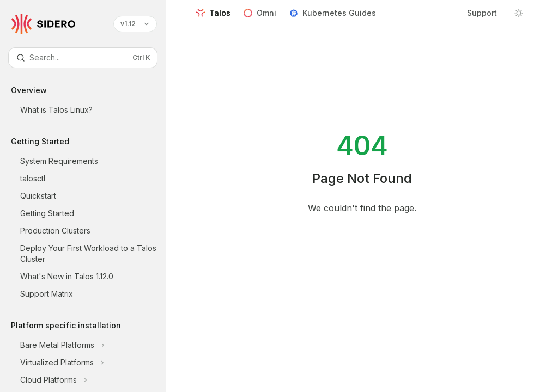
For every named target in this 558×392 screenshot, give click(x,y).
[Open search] (83, 58)
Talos (213, 17)
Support (482, 13)
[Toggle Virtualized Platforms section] (92, 363)
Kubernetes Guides (333, 17)
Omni (260, 17)
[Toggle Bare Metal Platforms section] (92, 345)
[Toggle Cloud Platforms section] (92, 380)
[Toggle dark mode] (519, 13)
